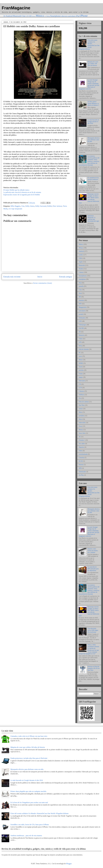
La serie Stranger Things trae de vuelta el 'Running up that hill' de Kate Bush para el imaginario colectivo (89, 84)
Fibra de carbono (84, 402)
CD (80, 384)
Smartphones (56, 16)
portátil (81, 314)
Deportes (81, 447)
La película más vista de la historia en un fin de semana (22, 192)
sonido (81, 255)
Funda (81, 374)
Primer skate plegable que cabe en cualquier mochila (28, 791)
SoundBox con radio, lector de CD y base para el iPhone (30, 825)
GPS (27, 16)
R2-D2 (81, 461)
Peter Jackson (57, 206)
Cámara (81, 272)
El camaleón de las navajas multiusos (93, 179)
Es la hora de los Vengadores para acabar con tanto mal (29, 802)
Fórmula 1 (82, 440)
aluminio (81, 300)
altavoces (65, 16)
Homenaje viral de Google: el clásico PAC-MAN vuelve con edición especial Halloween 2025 (89, 198)
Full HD (81, 328)
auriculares (72, 16)
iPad (78, 16)
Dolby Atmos (30, 206)
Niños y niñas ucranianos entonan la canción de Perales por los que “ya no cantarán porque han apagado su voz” (89, 649)
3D (4, 16)
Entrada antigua (66, 277)
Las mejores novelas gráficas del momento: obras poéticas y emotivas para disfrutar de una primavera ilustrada (89, 161)
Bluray (81, 430)
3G (80, 437)
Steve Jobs (82, 433)
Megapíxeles (83, 307)
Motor (34, 16)
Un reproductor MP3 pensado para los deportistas (93, 569)
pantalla (81, 286)
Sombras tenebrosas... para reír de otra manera (26, 836)
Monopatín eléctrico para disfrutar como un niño (94, 140)
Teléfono (81, 395)
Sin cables (82, 444)
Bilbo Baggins (16, 206)
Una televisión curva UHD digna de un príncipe (93, 630)
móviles (81, 370)
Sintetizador (82, 472)
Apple (81, 262)
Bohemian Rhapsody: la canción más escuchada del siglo (93, 218)
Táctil (81, 367)
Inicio (40, 277)
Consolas (81, 458)
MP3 (80, 304)
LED (80, 321)
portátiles (82, 416)
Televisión (82, 381)
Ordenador (82, 318)
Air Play (81, 475)
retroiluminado (83, 454)
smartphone (82, 279)
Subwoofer (82, 423)
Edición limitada (84, 349)
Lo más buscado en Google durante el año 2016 (93, 122)
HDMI (81, 363)
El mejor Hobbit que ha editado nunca (16, 190)
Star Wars (82, 405)
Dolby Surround (41, 206)
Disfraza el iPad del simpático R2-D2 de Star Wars (94, 668)
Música (40, 16)
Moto (80, 412)
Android (9, 16)
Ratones (81, 465)
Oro (80, 398)
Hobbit (49, 206)
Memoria (81, 335)
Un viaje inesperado (15, 209)
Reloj (48, 16)
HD (30, 16)
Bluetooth (17, 16)
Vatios (81, 451)
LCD (80, 388)
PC (45, 16)
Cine (24, 16)
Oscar (81, 426)
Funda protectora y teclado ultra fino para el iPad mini (29, 758)
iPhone (84, 16)
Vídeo (81, 339)
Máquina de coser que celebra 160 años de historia (93, 64)
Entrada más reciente (12, 277)
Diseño (81, 269)
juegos (81, 377)
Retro (80, 419)
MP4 (80, 468)
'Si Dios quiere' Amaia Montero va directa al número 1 (93, 103)
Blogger (69, 864)
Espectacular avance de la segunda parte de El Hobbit (22, 195)
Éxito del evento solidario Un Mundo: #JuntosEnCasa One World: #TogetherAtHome (89, 45)
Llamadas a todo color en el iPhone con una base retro (29, 736)
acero (80, 356)
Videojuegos (83, 325)
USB (80, 258)
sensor (81, 409)
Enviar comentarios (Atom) (42, 283)
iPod (80, 293)
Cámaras (81, 391)
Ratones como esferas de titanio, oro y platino (93, 551)
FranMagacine (16, 8)
